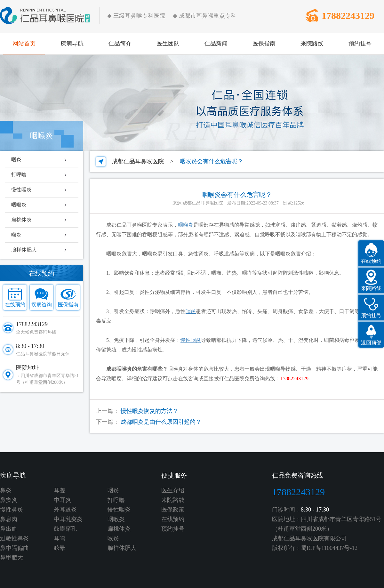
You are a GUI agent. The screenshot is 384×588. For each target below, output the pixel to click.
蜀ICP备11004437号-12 (329, 548)
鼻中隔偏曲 (14, 548)
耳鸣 (60, 538)
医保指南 (264, 44)
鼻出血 (9, 529)
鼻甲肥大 (12, 558)
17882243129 (348, 16)
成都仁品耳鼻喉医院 (138, 161)
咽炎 (16, 160)
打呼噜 (19, 175)
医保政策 (173, 510)
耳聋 (60, 490)
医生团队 (168, 44)
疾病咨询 (42, 305)
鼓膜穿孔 (65, 529)
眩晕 (60, 548)
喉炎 (16, 235)
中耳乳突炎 (68, 519)
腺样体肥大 (24, 250)
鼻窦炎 (9, 500)
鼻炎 (6, 490)
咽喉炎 (19, 205)
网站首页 (24, 44)
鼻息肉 (9, 519)
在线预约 (15, 305)
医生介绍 (173, 490)
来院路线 (312, 44)
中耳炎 (62, 500)
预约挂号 (360, 44)
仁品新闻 (216, 44)
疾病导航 (72, 44)
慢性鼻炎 (12, 510)
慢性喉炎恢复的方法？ (149, 411)
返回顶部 (371, 343)
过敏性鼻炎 (14, 538)
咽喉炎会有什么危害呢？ (212, 161)
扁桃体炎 (21, 220)
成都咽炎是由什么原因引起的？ (161, 422)
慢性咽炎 (21, 190)
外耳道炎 (65, 510)
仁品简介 (120, 44)
